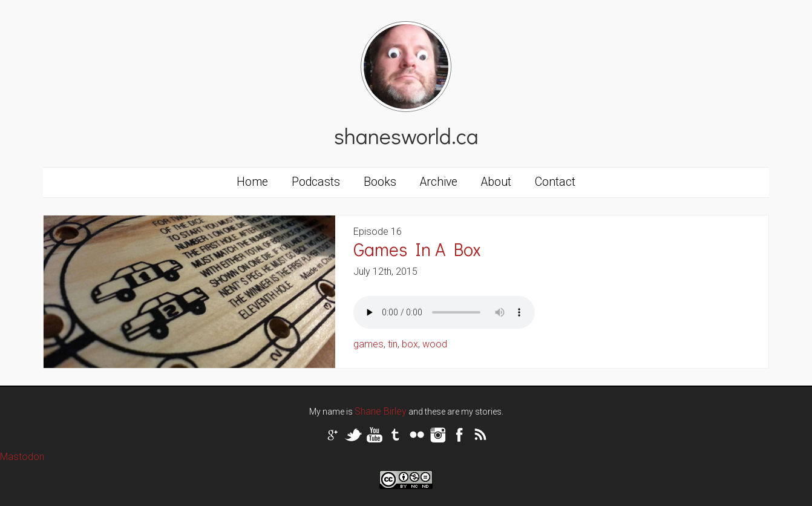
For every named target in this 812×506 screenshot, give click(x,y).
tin (393, 344)
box (410, 344)
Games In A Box (417, 249)
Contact (555, 182)
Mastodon (22, 457)
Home (252, 182)
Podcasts (316, 182)
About (496, 182)
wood (435, 344)
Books (380, 182)
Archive (439, 182)
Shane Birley (381, 411)
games (368, 344)
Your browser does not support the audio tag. (444, 312)
